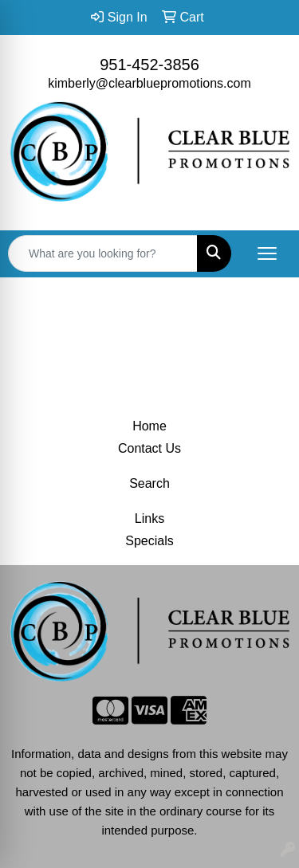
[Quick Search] (103, 253)
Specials (149, 541)
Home (149, 426)
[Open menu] (267, 253)
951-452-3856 (149, 65)
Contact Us (149, 448)
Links (149, 518)
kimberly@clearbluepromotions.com (149, 83)
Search (149, 483)
